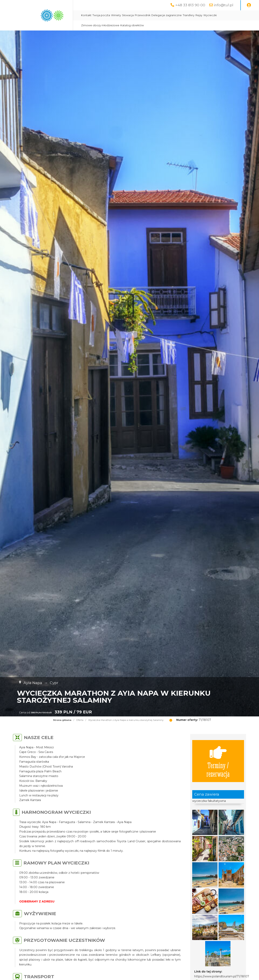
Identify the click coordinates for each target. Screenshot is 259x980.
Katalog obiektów (132, 25)
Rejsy (199, 15)
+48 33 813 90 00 (190, 5)
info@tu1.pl (224, 5)
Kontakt (86, 15)
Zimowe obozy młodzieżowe (100, 25)
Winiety (116, 15)
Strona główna (62, 720)
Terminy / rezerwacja (218, 761)
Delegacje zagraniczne (167, 15)
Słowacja (128, 15)
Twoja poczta (101, 15)
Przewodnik (143, 15)
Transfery (189, 15)
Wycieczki (210, 15)
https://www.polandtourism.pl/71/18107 (222, 976)
